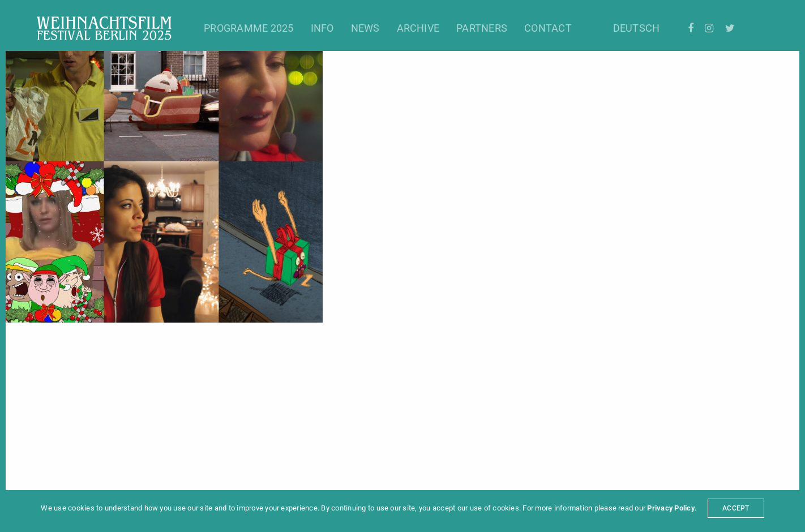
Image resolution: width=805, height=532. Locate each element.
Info (322, 28)
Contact (548, 28)
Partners (482, 28)
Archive (418, 28)
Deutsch (637, 28)
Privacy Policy (671, 508)
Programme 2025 (249, 28)
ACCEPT (736, 508)
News (365, 28)
